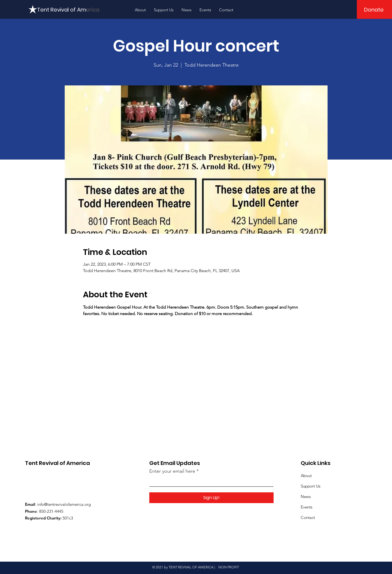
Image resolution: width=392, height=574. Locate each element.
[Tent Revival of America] (68, 10)
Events (306, 507)
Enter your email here (172, 471)
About (306, 476)
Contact (308, 517)
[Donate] (374, 10)
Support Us (311, 486)
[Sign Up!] (211, 498)
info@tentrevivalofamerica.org (64, 504)
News (306, 497)
